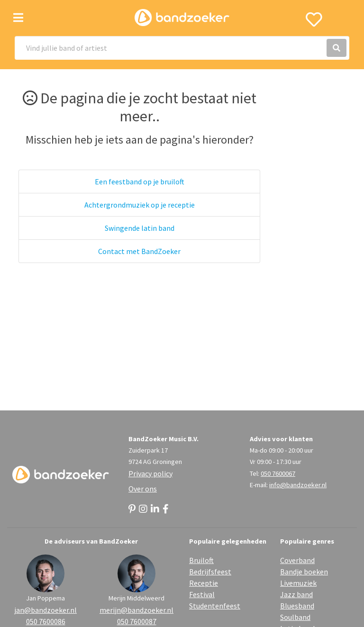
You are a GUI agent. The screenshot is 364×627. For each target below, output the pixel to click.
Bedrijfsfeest (210, 572)
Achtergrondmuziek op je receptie (140, 205)
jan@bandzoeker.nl (45, 610)
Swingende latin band (140, 228)
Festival (202, 594)
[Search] (182, 48)
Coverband (297, 560)
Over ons (143, 489)
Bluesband (297, 606)
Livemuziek (298, 583)
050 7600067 (278, 473)
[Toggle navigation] (18, 18)
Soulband (295, 617)
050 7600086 (46, 621)
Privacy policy (150, 473)
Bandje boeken (304, 572)
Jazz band (296, 594)
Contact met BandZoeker (139, 251)
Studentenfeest (215, 606)
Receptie (204, 583)
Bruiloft (201, 560)
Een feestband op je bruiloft (140, 182)
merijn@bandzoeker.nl (136, 610)
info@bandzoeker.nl (298, 485)
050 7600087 (137, 621)
